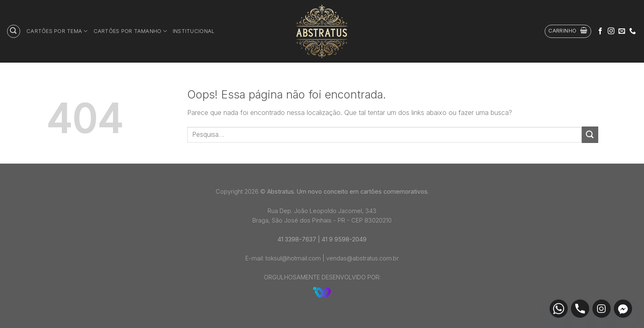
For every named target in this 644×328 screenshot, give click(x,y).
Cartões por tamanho (130, 31)
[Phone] (580, 309)
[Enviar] (590, 135)
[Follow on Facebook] (600, 31)
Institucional (194, 31)
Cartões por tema (57, 31)
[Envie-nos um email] (622, 31)
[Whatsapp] (559, 309)
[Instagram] (602, 309)
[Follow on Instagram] (611, 31)
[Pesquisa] (14, 31)
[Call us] (632, 31)
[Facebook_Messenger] (623, 309)
